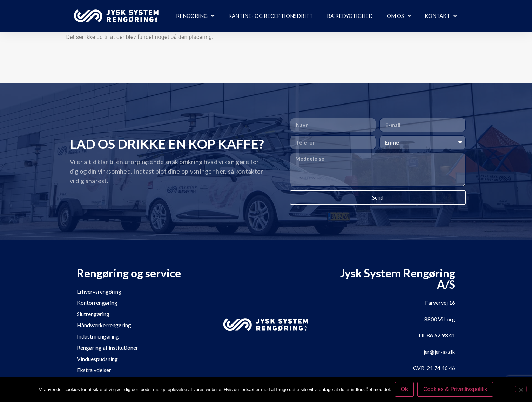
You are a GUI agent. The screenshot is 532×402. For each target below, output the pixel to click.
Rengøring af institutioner (107, 347)
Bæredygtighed (350, 16)
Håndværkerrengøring (104, 325)
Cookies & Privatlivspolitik (455, 389)
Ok (404, 389)
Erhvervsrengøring (99, 291)
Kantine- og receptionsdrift (271, 16)
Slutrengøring (93, 314)
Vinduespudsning (97, 359)
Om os (399, 16)
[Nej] (521, 389)
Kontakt (441, 16)
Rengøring (195, 16)
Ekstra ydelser (94, 370)
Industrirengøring (98, 336)
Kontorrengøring (97, 303)
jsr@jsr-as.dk (439, 352)
